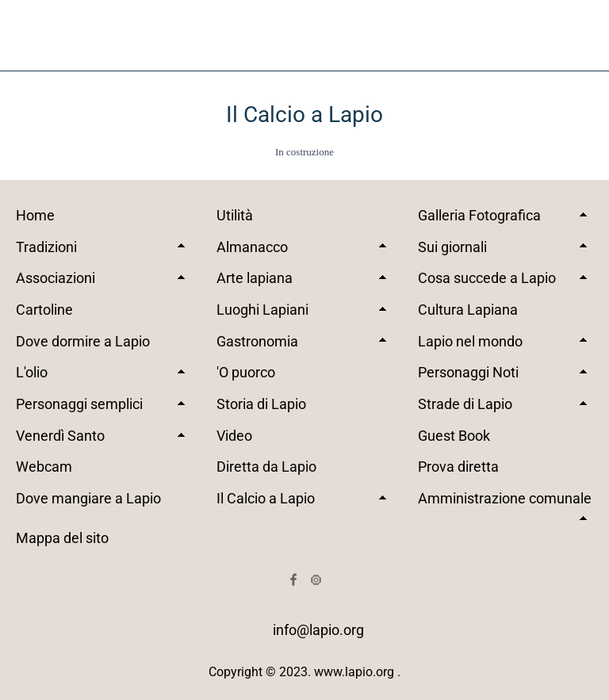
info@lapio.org (318, 630)
